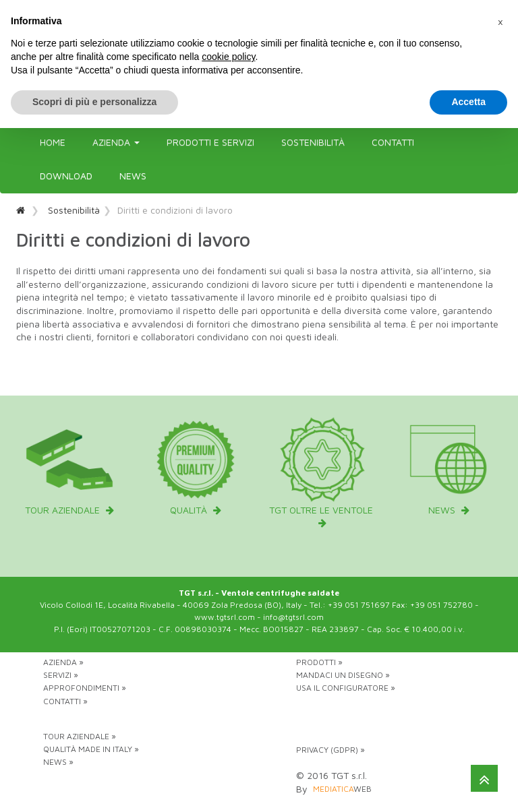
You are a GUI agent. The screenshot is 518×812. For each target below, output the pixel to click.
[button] (500, 22)
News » (58, 762)
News (133, 176)
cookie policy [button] (228, 57)
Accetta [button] (468, 102)
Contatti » (65, 701)
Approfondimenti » (85, 688)
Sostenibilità (313, 142)
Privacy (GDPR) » (330, 750)
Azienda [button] (116, 142)
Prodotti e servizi (210, 142)
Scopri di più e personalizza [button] (94, 102)
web (342, 789)
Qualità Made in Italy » (91, 749)
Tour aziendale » (80, 736)
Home (53, 142)
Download (66, 176)
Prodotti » (319, 662)
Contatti (393, 142)
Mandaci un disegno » (343, 675)
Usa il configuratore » (346, 688)
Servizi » (61, 675)
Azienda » (63, 662)
